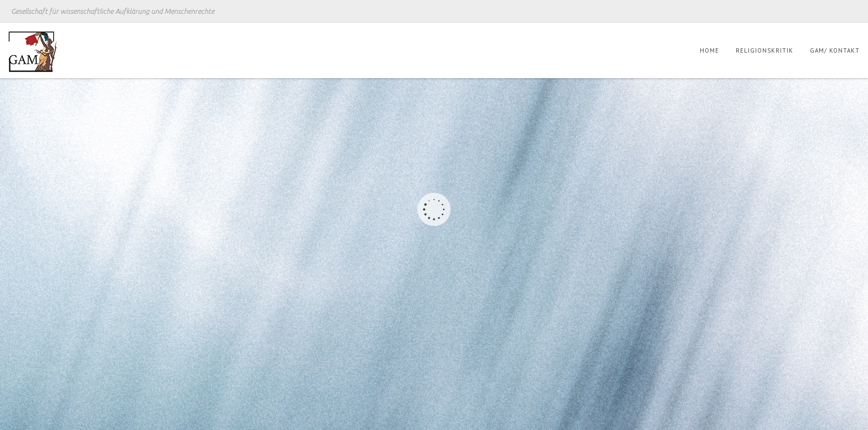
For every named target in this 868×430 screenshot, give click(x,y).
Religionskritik (764, 50)
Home (709, 50)
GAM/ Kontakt (835, 50)
